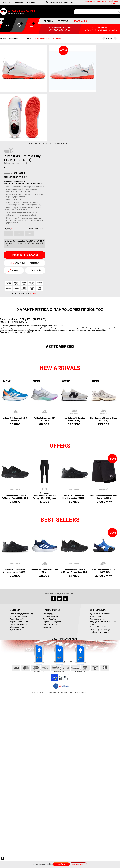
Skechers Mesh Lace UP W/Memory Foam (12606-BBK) (15, 497)
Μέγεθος (7, 229)
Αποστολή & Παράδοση (19, 616)
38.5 (30, 234)
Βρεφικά (48, 21)
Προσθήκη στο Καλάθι (24, 255)
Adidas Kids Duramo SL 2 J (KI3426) (15, 419)
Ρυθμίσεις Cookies (78, 864)
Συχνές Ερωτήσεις (50, 619)
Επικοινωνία (48, 627)
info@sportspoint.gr (102, 630)
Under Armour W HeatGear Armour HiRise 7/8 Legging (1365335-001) (45, 497)
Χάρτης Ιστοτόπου (50, 624)
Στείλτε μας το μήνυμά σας (100, 632)
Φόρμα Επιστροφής (17, 627)
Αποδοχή (61, 864)
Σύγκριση (16, 270)
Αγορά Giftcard (16, 630)
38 (19, 234)
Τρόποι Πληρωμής (17, 619)
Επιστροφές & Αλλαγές (19, 624)
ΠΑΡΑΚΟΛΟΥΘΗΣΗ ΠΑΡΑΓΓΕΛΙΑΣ (62, 2)
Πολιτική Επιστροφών (19, 293)
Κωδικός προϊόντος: (11, 163)
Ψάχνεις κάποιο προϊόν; (52, 622)
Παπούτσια (25, 38)
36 (8, 234)
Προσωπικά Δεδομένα (51, 616)
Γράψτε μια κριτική (11, 167)
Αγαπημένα (37, 270)
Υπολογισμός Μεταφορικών (27, 263)
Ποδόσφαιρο (80, 21)
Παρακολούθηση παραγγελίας (21, 614)
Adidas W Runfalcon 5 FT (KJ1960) (45, 419)
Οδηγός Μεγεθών (37, 229)
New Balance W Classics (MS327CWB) (74, 419)
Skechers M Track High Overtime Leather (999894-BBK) (74, 497)
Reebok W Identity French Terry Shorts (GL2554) (104, 497)
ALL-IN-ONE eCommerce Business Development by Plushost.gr (68, 693)
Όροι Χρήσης (34, 293)
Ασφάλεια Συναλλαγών (19, 622)
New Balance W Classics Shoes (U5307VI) (104, 419)
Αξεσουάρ (63, 21)
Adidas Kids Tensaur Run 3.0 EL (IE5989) (45, 571)
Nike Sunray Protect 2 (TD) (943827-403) (104, 571)
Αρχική (3, 38)
